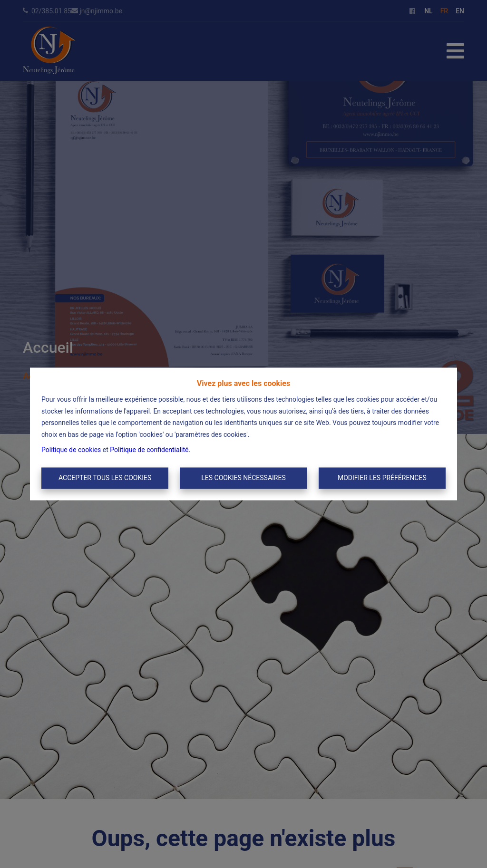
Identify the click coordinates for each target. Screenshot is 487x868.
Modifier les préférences (382, 478)
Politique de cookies (71, 450)
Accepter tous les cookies (105, 478)
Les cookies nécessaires (243, 478)
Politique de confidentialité (149, 450)
